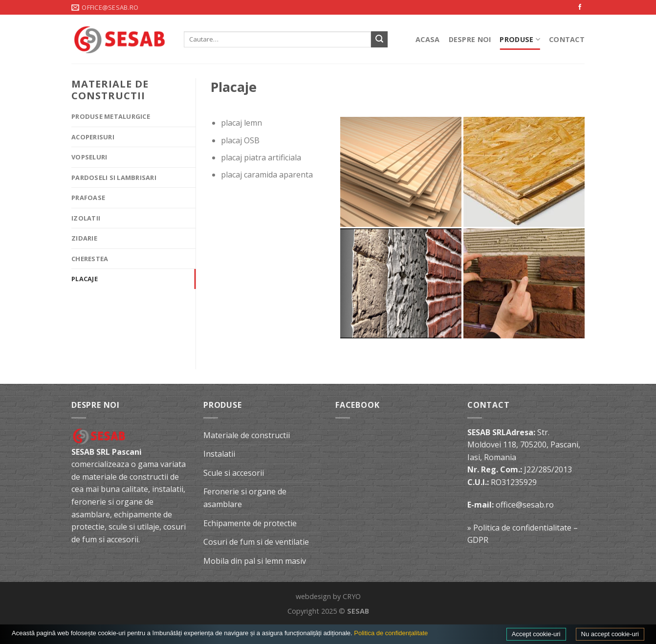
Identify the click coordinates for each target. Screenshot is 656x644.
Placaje (85, 279)
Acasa (427, 39)
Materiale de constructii (247, 435)
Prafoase (88, 198)
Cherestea (90, 259)
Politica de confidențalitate (391, 633)
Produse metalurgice (111, 116)
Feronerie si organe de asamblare (245, 498)
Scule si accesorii (234, 473)
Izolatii (86, 218)
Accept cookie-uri (536, 634)
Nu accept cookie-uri (610, 634)
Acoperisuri (93, 137)
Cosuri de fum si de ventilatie (256, 542)
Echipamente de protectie (250, 523)
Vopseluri (89, 157)
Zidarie (84, 238)
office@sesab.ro (525, 505)
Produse (520, 39)
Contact (567, 39)
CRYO (352, 596)
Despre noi (470, 39)
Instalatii (219, 454)
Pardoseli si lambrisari (114, 178)
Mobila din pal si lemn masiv (255, 561)
